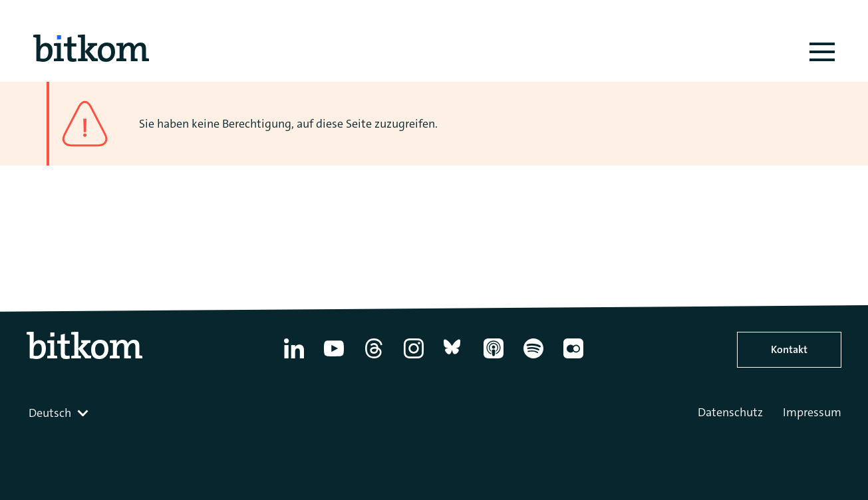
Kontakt (789, 349)
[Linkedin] (294, 358)
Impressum (812, 412)
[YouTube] (334, 358)
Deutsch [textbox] (50, 413)
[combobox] (60, 413)
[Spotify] (533, 358)
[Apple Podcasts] (494, 358)
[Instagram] (414, 358)
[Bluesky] (454, 358)
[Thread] (374, 358)
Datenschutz (730, 412)
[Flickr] (573, 358)
